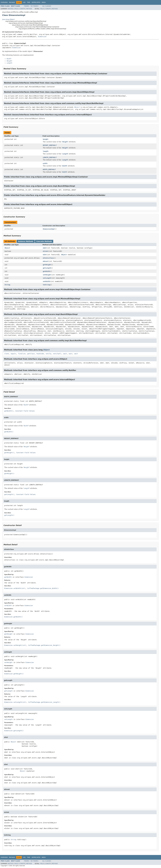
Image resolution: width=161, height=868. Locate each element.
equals (13, 354)
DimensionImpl (49, 229)
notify (48, 354)
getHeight (47, 265)
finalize (22, 354)
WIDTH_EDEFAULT (49, 169)
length (46, 151)
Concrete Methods (44, 241)
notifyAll (57, 354)
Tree (29, 2)
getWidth (47, 271)
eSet (45, 255)
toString (47, 285)
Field (16, 9)
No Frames (34, 6)
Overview (4, 2)
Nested (10, 9)
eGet (45, 248)
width (45, 163)
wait (65, 354)
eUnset (46, 261)
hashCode (40, 354)
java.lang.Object (8, 19)
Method (29, 9)
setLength (47, 278)
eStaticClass (48, 258)
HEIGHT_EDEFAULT (50, 145)
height (46, 139)
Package (12, 2)
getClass (31, 354)
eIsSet (46, 251)
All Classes (47, 6)
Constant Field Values (25, 411)
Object (77, 107)
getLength (47, 268)
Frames (27, 6)
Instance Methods (26, 241)
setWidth (47, 281)
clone (7, 354)
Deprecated (36, 2)
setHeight (47, 275)
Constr (22, 9)
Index (44, 2)
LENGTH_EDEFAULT (50, 157)
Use (24, 2)
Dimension (42, 37)
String (7, 285)
